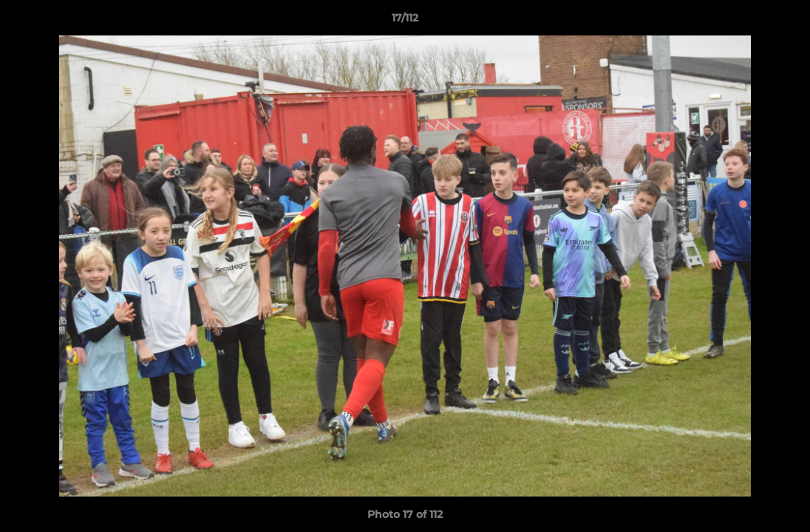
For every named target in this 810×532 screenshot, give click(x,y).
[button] (783, 21)
